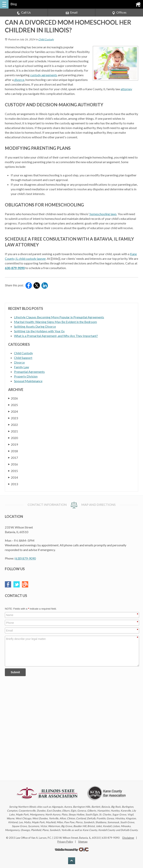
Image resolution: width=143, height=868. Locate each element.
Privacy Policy (65, 842)
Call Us (24, 13)
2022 (13, 425)
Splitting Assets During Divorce (35, 326)
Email (72, 13)
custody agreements (44, 75)
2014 (13, 477)
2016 (13, 464)
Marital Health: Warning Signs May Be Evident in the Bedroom (55, 322)
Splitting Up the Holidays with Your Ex (39, 331)
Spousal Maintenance (28, 381)
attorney (126, 89)
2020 (13, 438)
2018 (13, 451)
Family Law (21, 367)
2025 (13, 405)
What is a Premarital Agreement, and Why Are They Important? (56, 336)
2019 (13, 444)
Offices (119, 13)
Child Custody (46, 39)
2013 (13, 484)
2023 (13, 418)
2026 (13, 398)
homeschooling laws (103, 214)
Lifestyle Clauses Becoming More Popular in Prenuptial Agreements (59, 317)
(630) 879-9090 (25, 558)
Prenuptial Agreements (29, 372)
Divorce (19, 362)
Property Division (26, 376)
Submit (15, 672)
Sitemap (83, 842)
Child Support (23, 358)
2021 (13, 431)
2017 (13, 458)
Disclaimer (128, 838)
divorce (19, 80)
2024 (13, 411)
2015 (13, 471)
